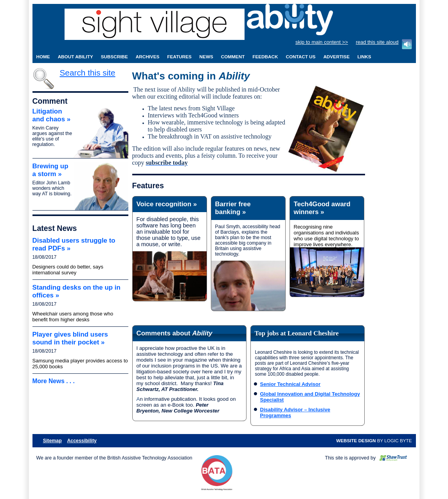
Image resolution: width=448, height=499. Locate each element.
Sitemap (52, 441)
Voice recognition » (167, 204)
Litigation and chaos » (52, 115)
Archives (148, 57)
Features (179, 57)
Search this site (88, 73)
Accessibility (82, 441)
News (206, 57)
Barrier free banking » (233, 208)
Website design (356, 440)
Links (364, 57)
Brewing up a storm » (50, 170)
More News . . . (54, 381)
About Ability (76, 57)
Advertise (336, 57)
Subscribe (114, 57)
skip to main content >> (322, 42)
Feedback (265, 57)
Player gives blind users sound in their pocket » (70, 338)
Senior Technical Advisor (291, 384)
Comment (233, 57)
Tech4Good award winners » (322, 208)
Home (43, 57)
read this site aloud (377, 42)
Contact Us (300, 57)
